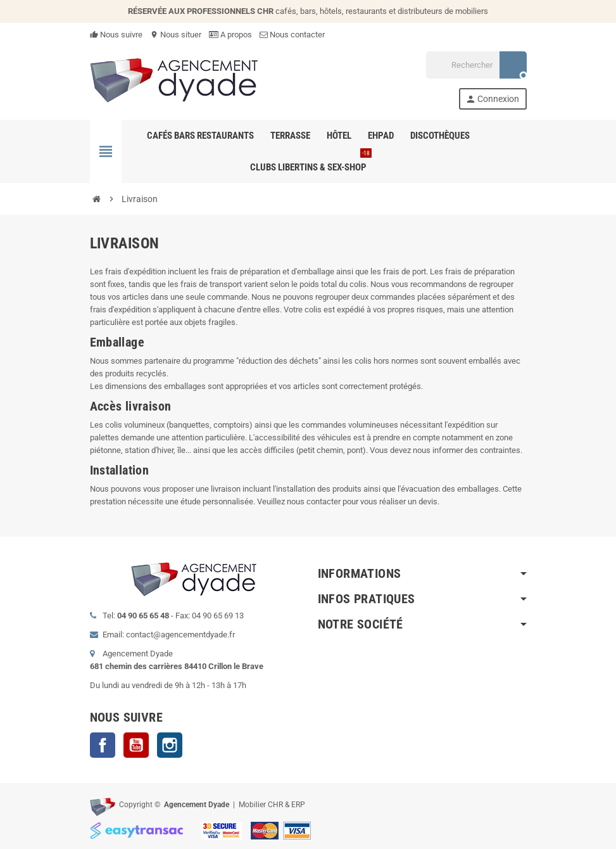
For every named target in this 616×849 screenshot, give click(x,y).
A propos (230, 35)
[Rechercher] (476, 65)
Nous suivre (116, 35)
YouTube (136, 745)
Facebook (103, 745)
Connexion (492, 99)
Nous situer (176, 35)
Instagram (170, 745)
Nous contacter (292, 35)
